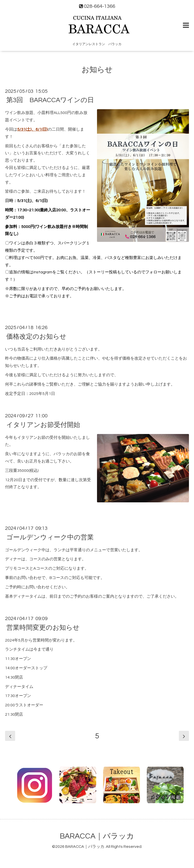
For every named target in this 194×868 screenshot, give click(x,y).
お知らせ (97, 70)
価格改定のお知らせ (36, 336)
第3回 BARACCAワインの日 (50, 100)
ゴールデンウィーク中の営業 (50, 537)
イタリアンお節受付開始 (43, 425)
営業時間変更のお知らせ (43, 627)
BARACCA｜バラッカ (97, 836)
